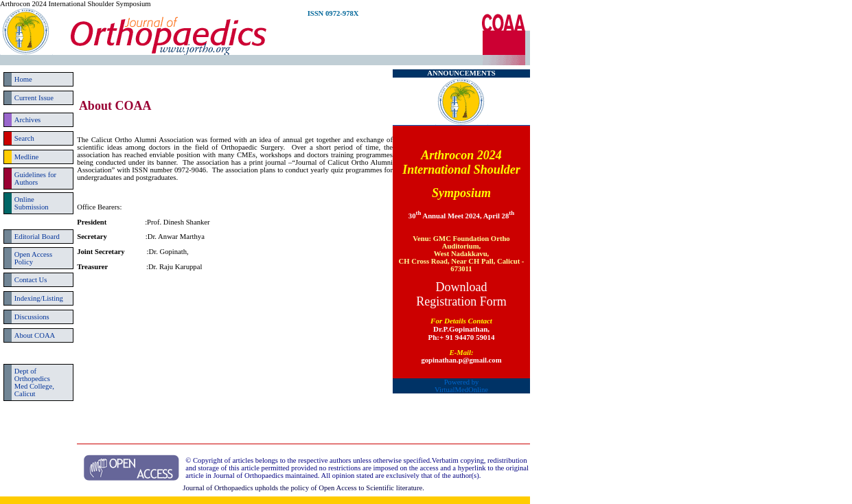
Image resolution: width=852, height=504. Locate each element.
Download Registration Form (461, 294)
